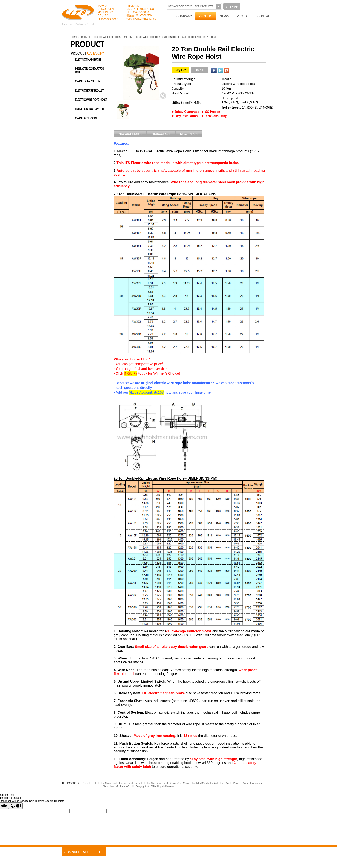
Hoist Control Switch (230, 783)
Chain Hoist (88, 783)
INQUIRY (180, 70)
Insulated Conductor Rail (205, 783)
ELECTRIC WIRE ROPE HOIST (107, 37)
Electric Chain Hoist (107, 783)
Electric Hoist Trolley (130, 783)
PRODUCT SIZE (161, 134)
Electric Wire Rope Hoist (155, 783)
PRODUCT (85, 37)
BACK (200, 70)
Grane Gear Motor (180, 783)
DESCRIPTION (189, 134)
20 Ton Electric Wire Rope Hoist (143, 37)
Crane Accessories (252, 783)
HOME (74, 37)
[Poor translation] (16, 806)
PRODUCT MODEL (130, 134)
